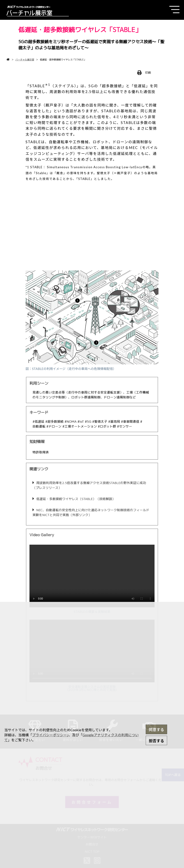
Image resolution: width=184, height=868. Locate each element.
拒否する (156, 741)
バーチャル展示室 (25, 60)
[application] (92, 576)
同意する (156, 730)
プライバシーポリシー (50, 735)
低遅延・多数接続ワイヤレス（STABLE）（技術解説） (75, 499)
